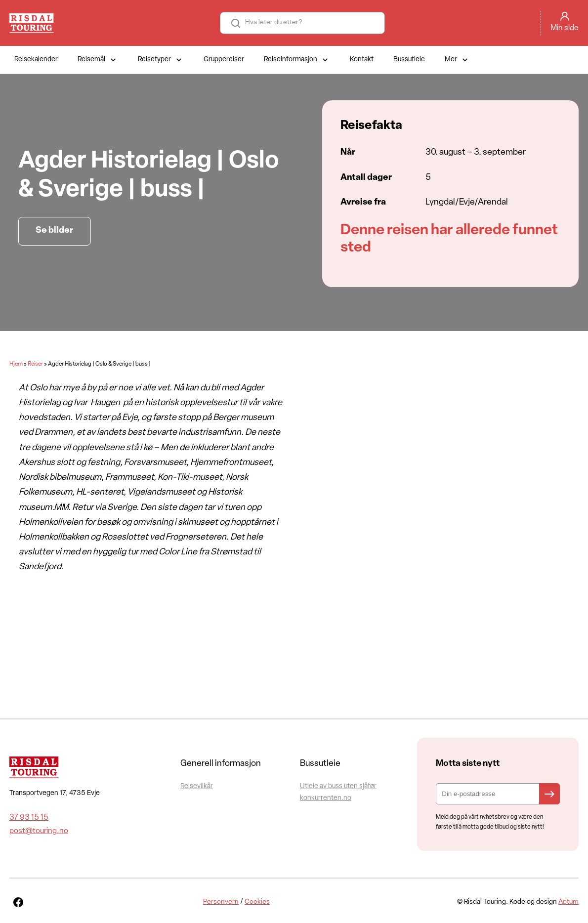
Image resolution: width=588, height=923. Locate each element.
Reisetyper (161, 60)
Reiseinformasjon (297, 60)
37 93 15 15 (29, 818)
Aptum (568, 902)
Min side (565, 28)
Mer (457, 60)
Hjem (16, 364)
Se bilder (54, 231)
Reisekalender (36, 60)
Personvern (221, 902)
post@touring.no (39, 831)
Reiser (35, 364)
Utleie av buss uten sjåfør (338, 786)
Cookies (257, 902)
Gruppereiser (224, 60)
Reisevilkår (197, 786)
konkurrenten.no (326, 798)
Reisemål (98, 60)
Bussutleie (409, 60)
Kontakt (362, 60)
